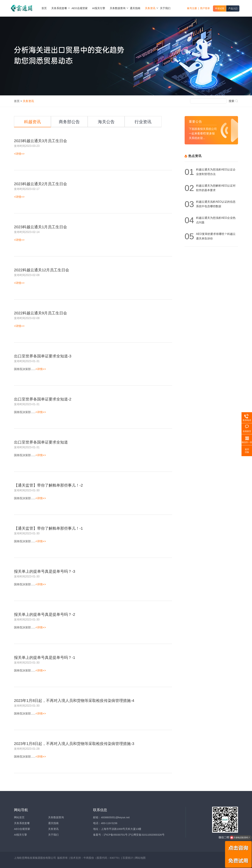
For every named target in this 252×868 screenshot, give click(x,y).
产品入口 (233, 8)
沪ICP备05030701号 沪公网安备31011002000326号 (134, 835)
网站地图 (140, 858)
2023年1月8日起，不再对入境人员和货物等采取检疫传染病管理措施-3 (74, 744)
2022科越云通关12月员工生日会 (42, 270)
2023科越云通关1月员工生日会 (41, 227)
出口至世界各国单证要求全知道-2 (43, 399)
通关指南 (53, 823)
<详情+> (19, 154)
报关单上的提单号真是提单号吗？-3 (45, 571)
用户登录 (205, 8)
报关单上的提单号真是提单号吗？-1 (45, 658)
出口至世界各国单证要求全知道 (41, 442)
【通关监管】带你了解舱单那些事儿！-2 (48, 485)
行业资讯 (143, 122)
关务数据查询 (56, 817)
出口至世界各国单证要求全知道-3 (43, 356)
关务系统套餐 (22, 823)
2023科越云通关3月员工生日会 (41, 141)
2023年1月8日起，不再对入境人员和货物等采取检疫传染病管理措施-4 (74, 701)
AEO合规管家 (22, 829)
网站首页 (19, 817)
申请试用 (220, 8)
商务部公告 (69, 122)
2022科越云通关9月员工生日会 (41, 313)
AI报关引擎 (20, 835)
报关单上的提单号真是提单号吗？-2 (45, 615)
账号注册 (192, 8)
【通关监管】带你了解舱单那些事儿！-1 (48, 528)
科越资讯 (32, 122)
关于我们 (53, 835)
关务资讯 (53, 829)
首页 (17, 101)
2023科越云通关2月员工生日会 (41, 184)
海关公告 (106, 122)
